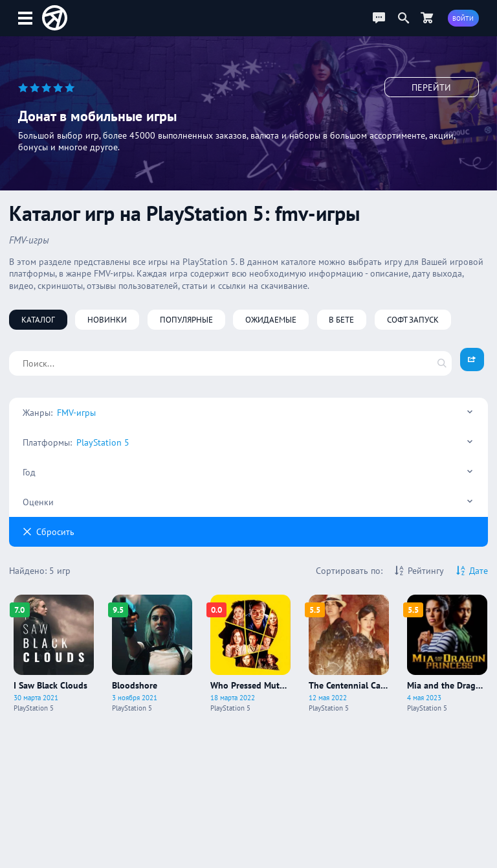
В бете (341, 319)
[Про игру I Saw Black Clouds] (54, 654)
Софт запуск (413, 319)
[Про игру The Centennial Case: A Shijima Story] (349, 654)
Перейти (431, 87)
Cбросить (49, 532)
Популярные (186, 319)
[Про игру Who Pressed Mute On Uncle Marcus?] (250, 654)
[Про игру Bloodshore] (152, 654)
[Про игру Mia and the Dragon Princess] (447, 654)
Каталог (38, 319)
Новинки (107, 319)
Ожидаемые (271, 319)
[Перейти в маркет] (427, 18)
